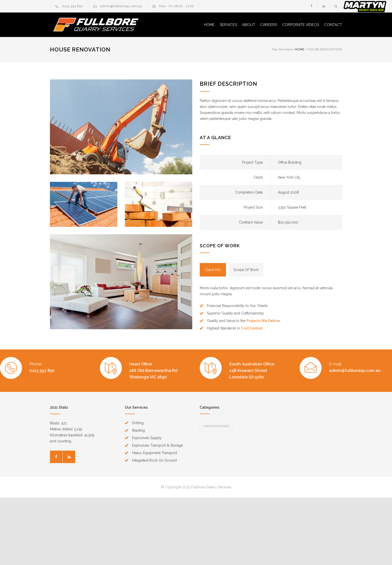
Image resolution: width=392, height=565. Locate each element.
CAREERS (269, 25)
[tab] (213, 270)
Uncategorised (216, 426)
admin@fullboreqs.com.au (121, 6)
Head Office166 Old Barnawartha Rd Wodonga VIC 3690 (153, 371)
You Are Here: (283, 49)
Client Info (213, 270)
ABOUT (249, 25)
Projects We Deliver (263, 321)
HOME (209, 25)
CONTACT (333, 25)
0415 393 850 (72, 6)
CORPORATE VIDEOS (301, 25)
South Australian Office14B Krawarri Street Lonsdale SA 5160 (252, 371)
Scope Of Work (246, 270)
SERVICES (228, 25)
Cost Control (252, 328)
